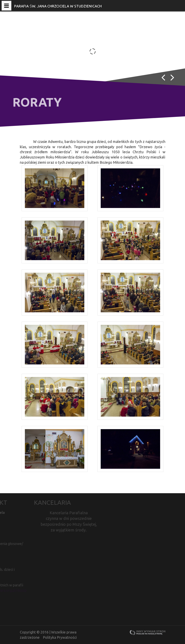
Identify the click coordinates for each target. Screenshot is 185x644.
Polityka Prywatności (60, 637)
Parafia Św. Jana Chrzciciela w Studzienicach (58, 6)
